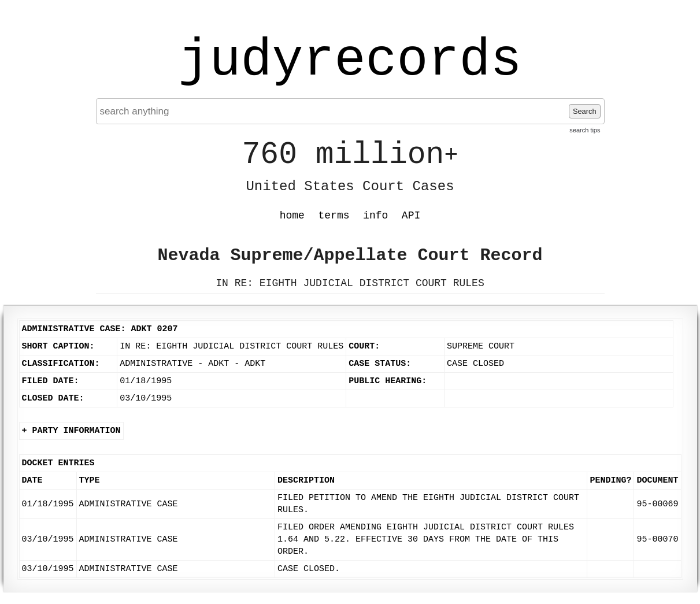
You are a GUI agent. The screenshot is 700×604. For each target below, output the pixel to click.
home (292, 216)
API (411, 216)
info (375, 216)
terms (334, 216)
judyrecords (350, 61)
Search (585, 111)
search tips (585, 130)
